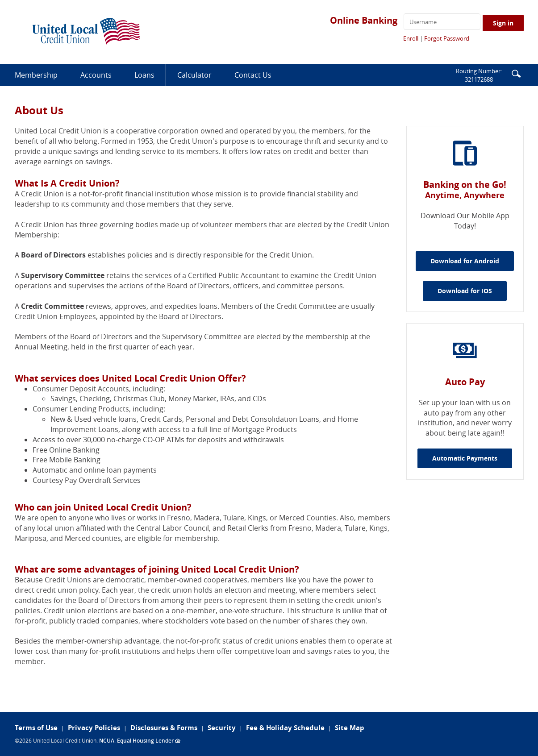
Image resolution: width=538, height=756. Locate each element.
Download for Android (472, 261)
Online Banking (364, 20)
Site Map (350, 728)
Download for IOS (472, 291)
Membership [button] (36, 75)
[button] (516, 73)
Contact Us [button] (253, 75)
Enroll (411, 38)
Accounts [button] (96, 75)
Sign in (503, 23)
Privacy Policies (94, 728)
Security (222, 728)
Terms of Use (36, 728)
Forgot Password (447, 38)
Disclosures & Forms (164, 728)
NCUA (107, 741)
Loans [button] (144, 75)
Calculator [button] (194, 75)
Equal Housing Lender (149, 741)
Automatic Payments (465, 458)
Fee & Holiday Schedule (285, 728)
